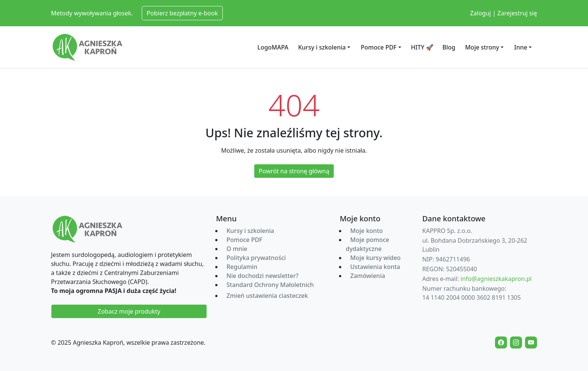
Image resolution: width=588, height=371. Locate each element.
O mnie (237, 249)
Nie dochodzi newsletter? (262, 276)
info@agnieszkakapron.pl (496, 279)
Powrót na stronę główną (294, 171)
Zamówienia (368, 276)
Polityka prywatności (256, 258)
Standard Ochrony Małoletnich (270, 285)
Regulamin (242, 267)
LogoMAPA (273, 47)
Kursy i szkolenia (322, 47)
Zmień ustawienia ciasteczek (267, 296)
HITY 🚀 (422, 47)
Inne (521, 47)
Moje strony (482, 47)
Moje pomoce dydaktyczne (367, 244)
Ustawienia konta (375, 267)
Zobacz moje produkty (129, 311)
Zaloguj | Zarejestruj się (503, 13)
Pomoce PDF (379, 47)
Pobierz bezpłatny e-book (182, 13)
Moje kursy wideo (375, 258)
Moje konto (367, 231)
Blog (449, 47)
